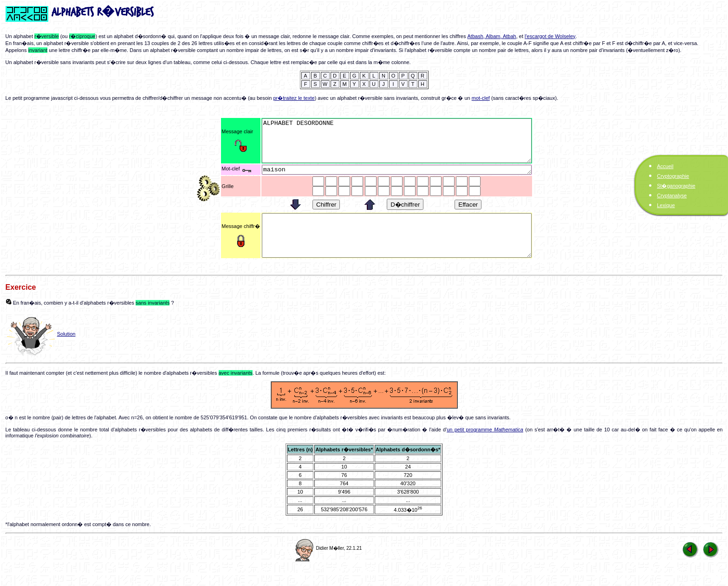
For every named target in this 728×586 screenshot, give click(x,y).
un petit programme (485, 448)
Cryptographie (673, 176)
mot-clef (481, 98)
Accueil (665, 166)
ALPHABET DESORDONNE (397, 145)
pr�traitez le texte (294, 98)
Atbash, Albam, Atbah (492, 36)
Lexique (666, 205)
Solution (66, 352)
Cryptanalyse (672, 195)
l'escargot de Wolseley (550, 36)
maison (397, 179)
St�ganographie (676, 186)
